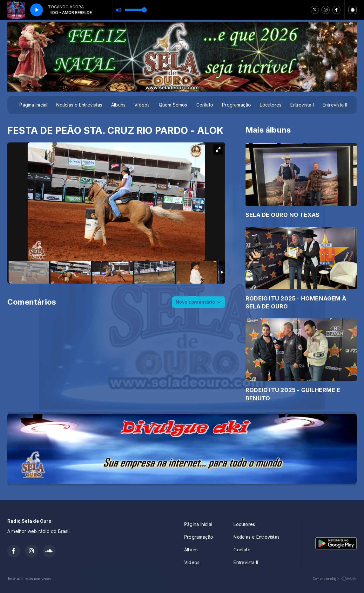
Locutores (271, 105)
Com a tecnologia (335, 579)
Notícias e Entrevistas (79, 105)
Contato (205, 105)
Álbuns (118, 105)
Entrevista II (335, 105)
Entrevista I (302, 105)
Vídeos (142, 105)
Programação (236, 105)
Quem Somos (173, 105)
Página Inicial (33, 105)
